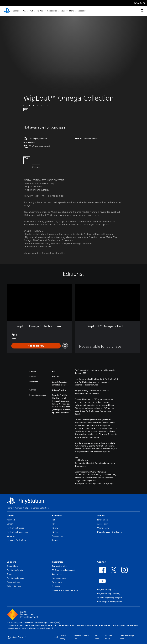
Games (16, 11)
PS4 (31, 11)
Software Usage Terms (127, 637)
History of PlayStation (16, 540)
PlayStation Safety (15, 570)
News (63, 11)
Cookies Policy (109, 637)
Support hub (12, 566)
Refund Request (14, 586)
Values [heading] (101, 515)
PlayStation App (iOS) (107, 589)
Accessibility (103, 524)
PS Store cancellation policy (64, 570)
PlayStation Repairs (15, 578)
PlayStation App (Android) (109, 594)
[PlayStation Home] (7, 11)
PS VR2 (55, 528)
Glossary (56, 586)
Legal (55, 637)
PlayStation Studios (15, 528)
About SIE (11, 520)
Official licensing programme (65, 590)
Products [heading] (57, 515)
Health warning (59, 578)
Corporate (11, 536)
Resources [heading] (58, 562)
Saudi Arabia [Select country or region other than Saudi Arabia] (17, 637)
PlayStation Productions (17, 532)
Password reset (14, 582)
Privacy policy (63, 637)
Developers (57, 582)
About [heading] (10, 515)
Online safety (103, 528)
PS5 (24, 11)
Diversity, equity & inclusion (109, 532)
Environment (103, 520)
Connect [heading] (102, 562)
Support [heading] (11, 562)
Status (10, 574)
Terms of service (59, 566)
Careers (10, 524)
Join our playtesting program (110, 598)
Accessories (52, 11)
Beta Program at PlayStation (110, 602)
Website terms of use (82, 637)
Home (9, 508)
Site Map (97, 637)
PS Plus (40, 11)
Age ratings (57, 574)
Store (71, 11)
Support (81, 11)
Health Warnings (82, 460)
